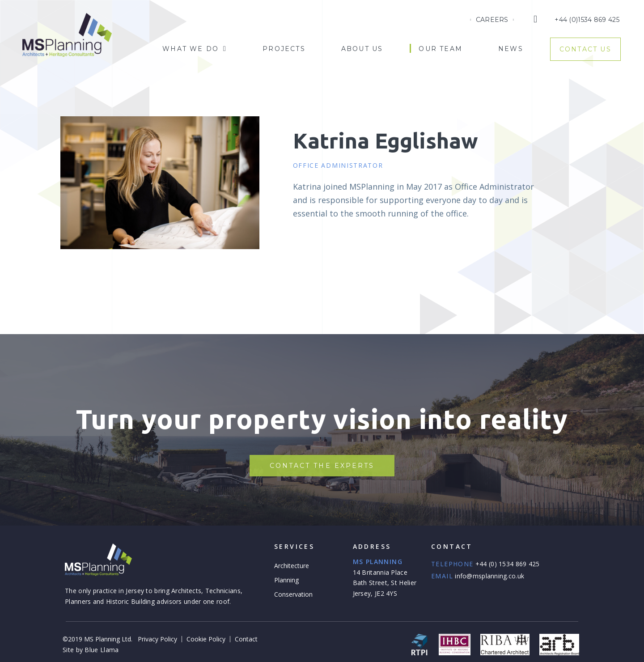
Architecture (292, 566)
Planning (286, 580)
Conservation (293, 594)
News (511, 49)
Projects (284, 49)
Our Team (441, 49)
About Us (362, 49)
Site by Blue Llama (91, 650)
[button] (322, 466)
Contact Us (585, 49)
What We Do (195, 49)
